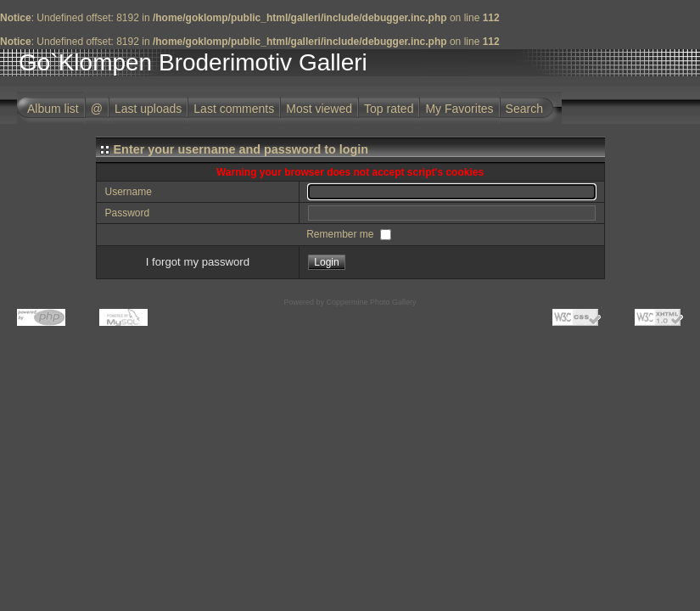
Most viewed (319, 109)
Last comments (234, 109)
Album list (53, 109)
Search (524, 109)
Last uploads (148, 109)
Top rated (389, 109)
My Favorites (459, 109)
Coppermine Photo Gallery (371, 302)
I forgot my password (198, 262)
